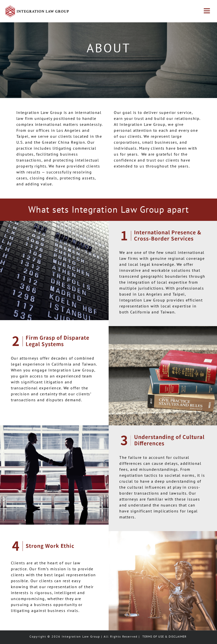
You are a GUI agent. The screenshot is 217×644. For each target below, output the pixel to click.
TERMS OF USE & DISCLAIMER (164, 636)
